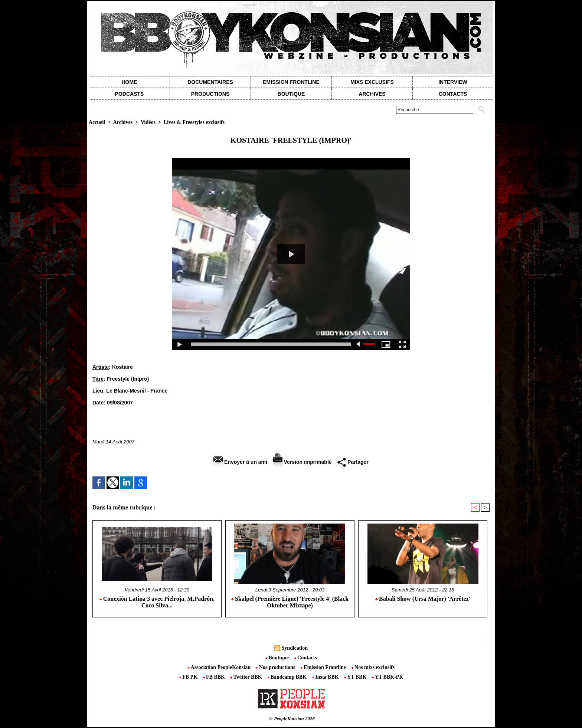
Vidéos (148, 122)
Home (130, 82)
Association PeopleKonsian (220, 667)
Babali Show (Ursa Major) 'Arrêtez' (423, 599)
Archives (372, 94)
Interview (453, 82)
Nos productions (276, 667)
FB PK (189, 677)
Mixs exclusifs (372, 82)
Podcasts (130, 94)
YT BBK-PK (387, 677)
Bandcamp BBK (287, 677)
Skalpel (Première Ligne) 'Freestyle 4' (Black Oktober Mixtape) (290, 602)
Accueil (97, 122)
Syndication (295, 648)
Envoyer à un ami (240, 462)
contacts (453, 94)
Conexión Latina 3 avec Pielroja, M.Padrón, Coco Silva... (157, 602)
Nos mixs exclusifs (373, 667)
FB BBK (215, 677)
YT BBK (356, 677)
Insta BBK (326, 677)
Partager (353, 462)
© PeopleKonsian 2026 (292, 719)
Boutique (291, 94)
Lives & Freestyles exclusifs (194, 122)
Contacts (305, 658)
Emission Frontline (291, 82)
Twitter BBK (247, 677)
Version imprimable (303, 462)
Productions (210, 94)
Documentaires (210, 82)
